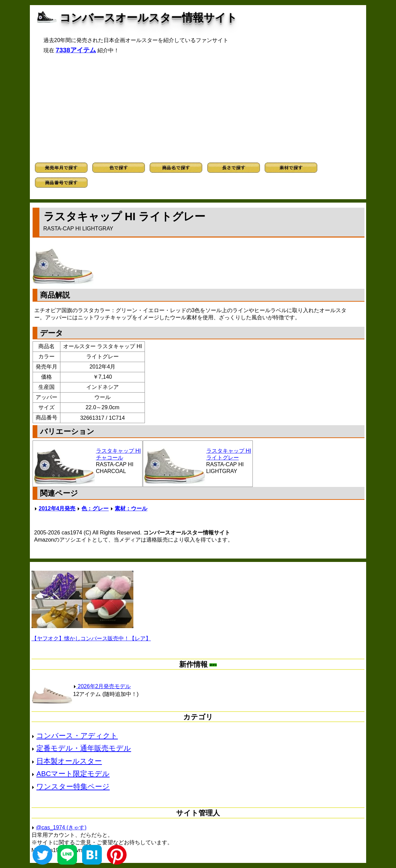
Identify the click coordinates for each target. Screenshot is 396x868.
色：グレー (95, 508)
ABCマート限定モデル (73, 773)
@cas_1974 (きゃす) (61, 827)
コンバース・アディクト (77, 735)
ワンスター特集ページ (73, 786)
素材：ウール (131, 508)
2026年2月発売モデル (102, 686)
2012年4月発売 (57, 508)
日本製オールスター (69, 761)
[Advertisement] (198, 108)
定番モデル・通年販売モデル (84, 748)
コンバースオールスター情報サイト (148, 18)
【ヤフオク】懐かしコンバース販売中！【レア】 (91, 638)
